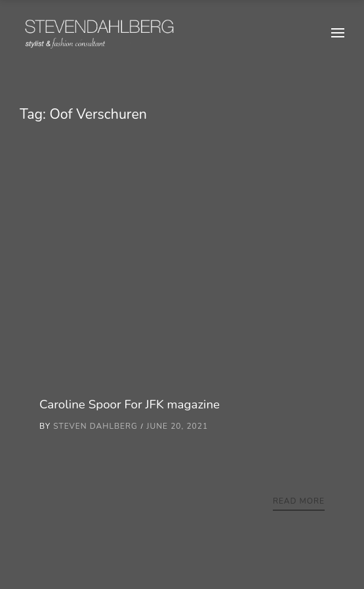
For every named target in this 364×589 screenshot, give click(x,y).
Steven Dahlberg (95, 426)
